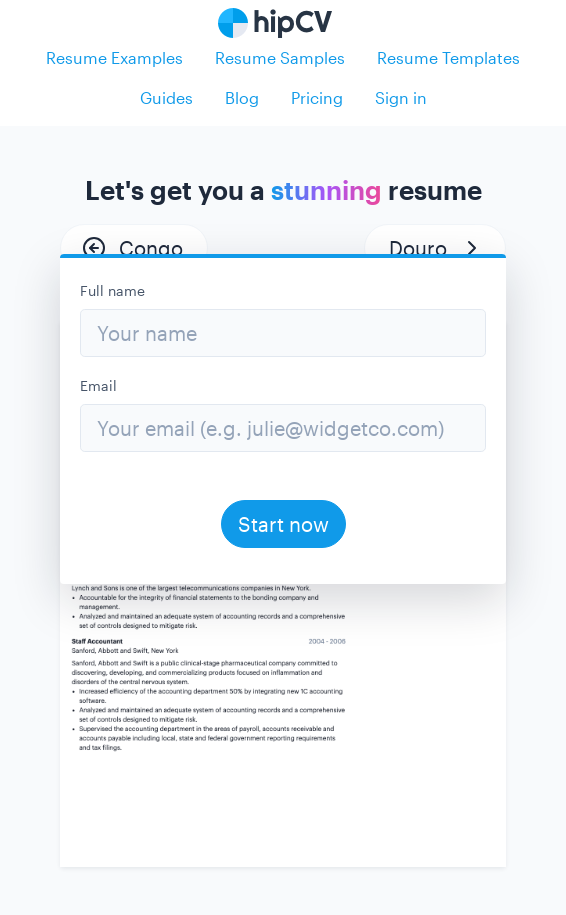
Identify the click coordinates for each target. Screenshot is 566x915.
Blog (242, 97)
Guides (166, 97)
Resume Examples (114, 57)
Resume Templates (448, 57)
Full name (112, 290)
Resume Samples (280, 57)
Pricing (317, 97)
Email (98, 385)
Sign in (401, 97)
